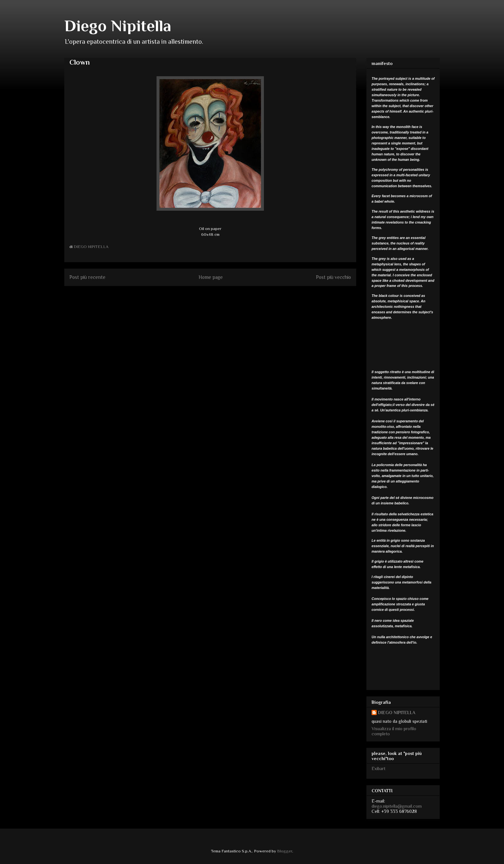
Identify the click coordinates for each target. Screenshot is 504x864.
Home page (211, 277)
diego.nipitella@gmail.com (397, 806)
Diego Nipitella (118, 26)
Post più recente (87, 277)
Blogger (285, 851)
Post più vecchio (333, 277)
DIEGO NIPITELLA (397, 712)
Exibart (378, 768)
